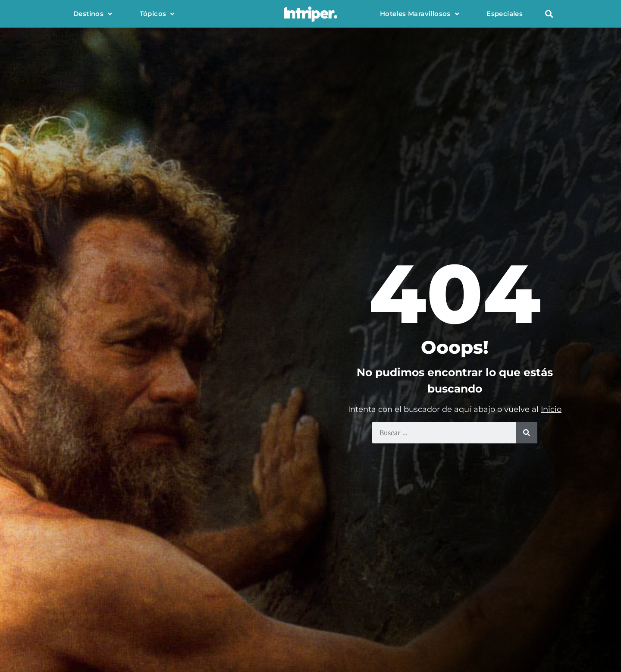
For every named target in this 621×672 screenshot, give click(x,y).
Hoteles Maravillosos (419, 14)
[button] (549, 14)
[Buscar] (527, 433)
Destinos (93, 14)
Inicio (551, 409)
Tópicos (157, 14)
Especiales (505, 14)
